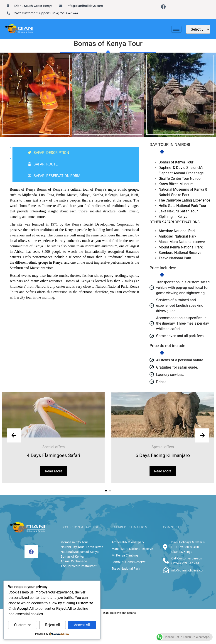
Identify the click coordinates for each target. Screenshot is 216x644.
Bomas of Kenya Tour (176, 162)
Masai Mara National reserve (182, 242)
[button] (106, 491)
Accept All (82, 625)
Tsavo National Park (175, 258)
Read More (54, 471)
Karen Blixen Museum (176, 184)
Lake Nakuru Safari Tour (178, 211)
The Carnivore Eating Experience (184, 200)
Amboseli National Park (177, 236)
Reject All (53, 625)
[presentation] (14, 435)
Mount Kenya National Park (181, 247)
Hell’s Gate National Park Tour (182, 206)
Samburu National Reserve (180, 253)
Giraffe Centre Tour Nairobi (180, 179)
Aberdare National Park (177, 231)
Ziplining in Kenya (173, 217)
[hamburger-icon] (176, 29)
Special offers (54, 447)
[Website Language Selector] (198, 29)
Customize (23, 625)
